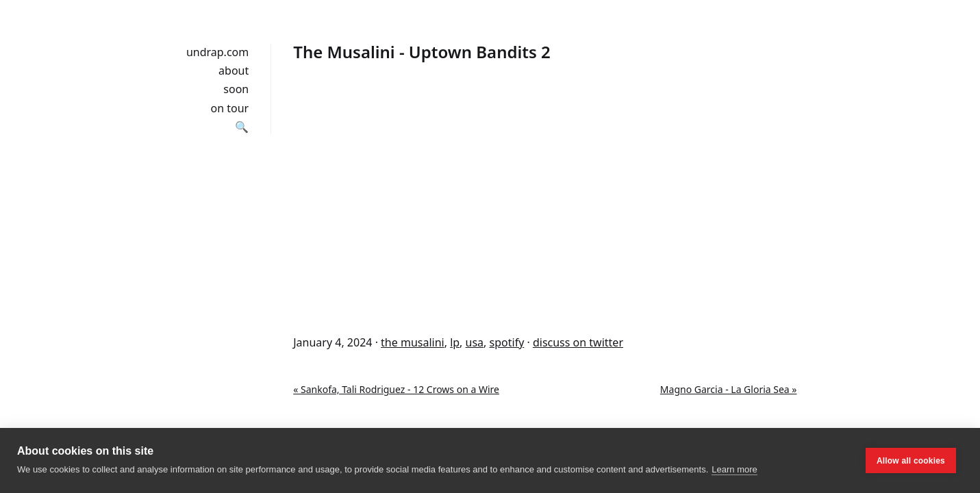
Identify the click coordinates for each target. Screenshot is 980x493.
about (234, 71)
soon (236, 89)
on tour (230, 108)
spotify (507, 342)
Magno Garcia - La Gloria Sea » (729, 389)
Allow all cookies (911, 461)
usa (475, 342)
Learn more (734, 469)
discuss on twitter (578, 342)
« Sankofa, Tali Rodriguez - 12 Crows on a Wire (396, 389)
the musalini (413, 342)
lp (455, 342)
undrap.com (217, 52)
